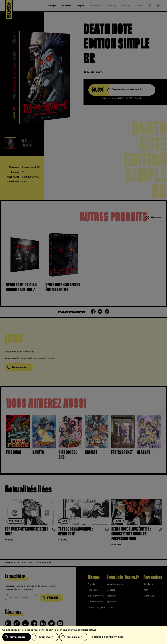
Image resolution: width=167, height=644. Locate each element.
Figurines (111, 602)
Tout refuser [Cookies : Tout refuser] (46, 637)
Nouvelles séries (115, 584)
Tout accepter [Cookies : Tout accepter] (17, 637)
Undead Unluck (96, 602)
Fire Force (93, 590)
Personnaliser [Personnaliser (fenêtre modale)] (74, 637)
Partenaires (153, 577)
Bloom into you (96, 596)
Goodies (111, 590)
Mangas (94, 577)
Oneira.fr (132, 577)
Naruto (92, 584)
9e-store (148, 584)
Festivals (111, 596)
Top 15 (110, 608)
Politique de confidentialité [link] (107, 637)
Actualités (115, 577)
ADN (146, 590)
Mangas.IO (149, 596)
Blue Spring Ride (97, 608)
